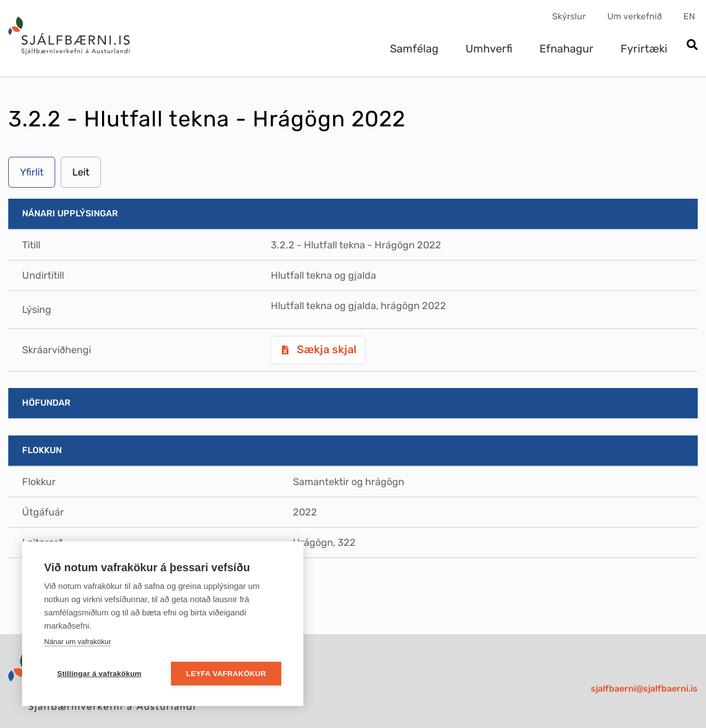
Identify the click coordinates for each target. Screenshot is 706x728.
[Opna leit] (692, 46)
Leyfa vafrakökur (226, 674)
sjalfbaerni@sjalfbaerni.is (644, 689)
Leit (81, 172)
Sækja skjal (325, 349)
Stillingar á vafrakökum (99, 674)
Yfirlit (32, 172)
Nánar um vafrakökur (77, 642)
